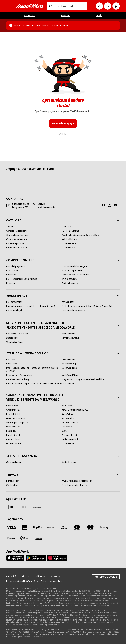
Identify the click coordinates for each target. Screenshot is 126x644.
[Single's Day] (67, 414)
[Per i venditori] (68, 302)
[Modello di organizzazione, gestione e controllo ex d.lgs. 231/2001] (34, 369)
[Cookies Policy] (13, 485)
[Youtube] (117, 205)
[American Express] (24, 527)
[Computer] (66, 227)
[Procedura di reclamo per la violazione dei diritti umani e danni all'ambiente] (41, 384)
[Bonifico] (11, 538)
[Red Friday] (11, 431)
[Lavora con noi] (68, 360)
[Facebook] (105, 205)
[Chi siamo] (11, 360)
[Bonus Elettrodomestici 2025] (75, 410)
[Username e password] (72, 271)
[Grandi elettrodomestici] (17, 235)
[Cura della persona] (15, 243)
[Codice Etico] (12, 364)
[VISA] (11, 527)
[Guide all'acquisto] (70, 283)
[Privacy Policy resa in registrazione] (78, 481)
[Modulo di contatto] (47, 207)
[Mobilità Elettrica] (69, 239)
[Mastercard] (77, 527)
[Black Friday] (67, 406)
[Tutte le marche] (69, 248)
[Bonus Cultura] (13, 439)
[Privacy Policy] (12, 481)
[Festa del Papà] (13, 427)
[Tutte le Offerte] (69, 243)
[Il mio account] (99, 6)
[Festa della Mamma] (71, 423)
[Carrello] (116, 6)
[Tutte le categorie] (9, 6)
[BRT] (11, 507)
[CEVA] (24, 507)
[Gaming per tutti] (14, 444)
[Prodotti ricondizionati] (17, 248)
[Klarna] (38, 539)
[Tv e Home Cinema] (70, 231)
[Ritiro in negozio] (14, 271)
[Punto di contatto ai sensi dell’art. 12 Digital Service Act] (87, 306)
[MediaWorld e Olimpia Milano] (20, 375)
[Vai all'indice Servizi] (15, 342)
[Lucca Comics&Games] (16, 418)
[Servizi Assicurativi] (70, 338)
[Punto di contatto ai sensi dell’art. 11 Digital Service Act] (31, 306)
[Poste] (38, 508)
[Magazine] (11, 283)
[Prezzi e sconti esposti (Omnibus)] (22, 279)
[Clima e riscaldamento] (17, 239)
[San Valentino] (68, 418)
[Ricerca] (50, 6)
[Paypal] (38, 527)
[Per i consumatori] (14, 302)
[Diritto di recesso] (69, 462)
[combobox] (70, 6)
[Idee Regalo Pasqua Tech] (18, 423)
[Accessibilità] (11, 576)
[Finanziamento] (68, 334)
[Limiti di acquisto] (69, 279)
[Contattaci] (11, 275)
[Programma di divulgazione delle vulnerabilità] (83, 379)
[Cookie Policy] (39, 576)
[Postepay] (51, 527)
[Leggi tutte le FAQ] (20, 207)
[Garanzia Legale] (14, 462)
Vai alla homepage (63, 123)
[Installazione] (12, 338)
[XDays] (65, 431)
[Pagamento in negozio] (24, 538)
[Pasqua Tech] (12, 406)
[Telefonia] (11, 227)
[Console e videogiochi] (16, 231)
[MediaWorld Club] (69, 368)
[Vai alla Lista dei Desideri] (108, 6)
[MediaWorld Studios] (71, 375)
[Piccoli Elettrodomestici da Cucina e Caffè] (80, 235)
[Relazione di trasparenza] (73, 310)
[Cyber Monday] (13, 410)
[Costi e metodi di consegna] (74, 266)
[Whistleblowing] (69, 364)
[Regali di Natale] (14, 414)
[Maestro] (90, 527)
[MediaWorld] (29, 6)
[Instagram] (111, 205)
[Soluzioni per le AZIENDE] (18, 334)
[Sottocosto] (67, 427)
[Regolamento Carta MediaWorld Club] (22, 581)
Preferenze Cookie (106, 577)
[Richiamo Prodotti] (70, 439)
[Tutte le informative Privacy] (74, 485)
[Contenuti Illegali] (14, 310)
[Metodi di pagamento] (16, 266)
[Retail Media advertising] (17, 379)
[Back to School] (13, 435)
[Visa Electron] (64, 527)
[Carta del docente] (70, 435)
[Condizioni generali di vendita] (75, 275)
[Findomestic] (104, 527)
